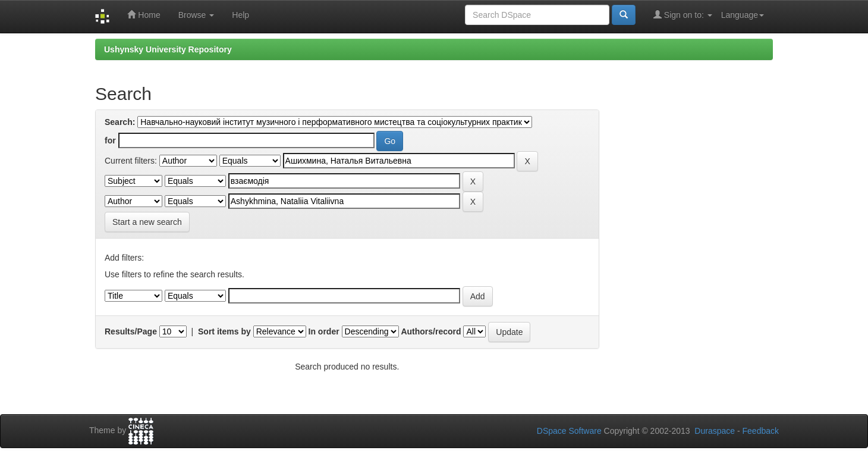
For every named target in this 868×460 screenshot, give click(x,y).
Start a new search (147, 222)
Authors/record (431, 331)
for (110, 140)
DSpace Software (569, 431)
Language (743, 15)
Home (144, 15)
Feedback (761, 431)
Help (240, 15)
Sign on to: (683, 15)
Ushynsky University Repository (168, 49)
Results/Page (131, 331)
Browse (196, 15)
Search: (120, 122)
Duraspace (715, 431)
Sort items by (224, 331)
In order (324, 331)
